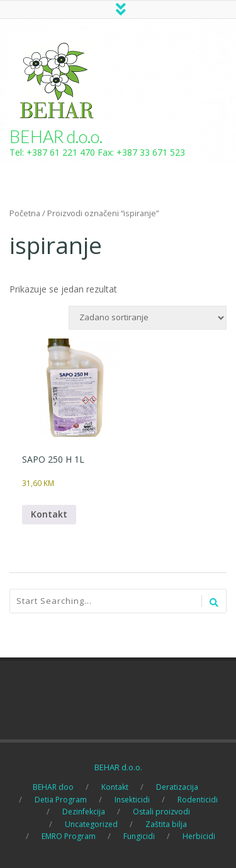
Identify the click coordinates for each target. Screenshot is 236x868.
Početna (25, 213)
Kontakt (49, 514)
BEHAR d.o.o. (56, 136)
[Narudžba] (148, 318)
